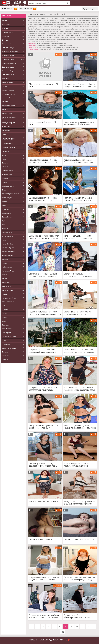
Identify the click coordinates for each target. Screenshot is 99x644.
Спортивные (6, 344)
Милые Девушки (8, 290)
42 (63, 632)
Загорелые (6, 79)
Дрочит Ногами (7, 217)
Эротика (5, 360)
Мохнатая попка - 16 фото (40, 539)
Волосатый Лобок (8, 75)
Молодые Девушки (8, 123)
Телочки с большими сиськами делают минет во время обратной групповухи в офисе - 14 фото (79, 237)
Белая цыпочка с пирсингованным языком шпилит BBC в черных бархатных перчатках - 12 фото (79, 123)
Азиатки (5, 21)
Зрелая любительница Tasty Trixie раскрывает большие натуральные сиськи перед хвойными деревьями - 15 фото (80, 351)
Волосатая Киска (8, 44)
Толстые (5, 352)
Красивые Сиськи (8, 98)
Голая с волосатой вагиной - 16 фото (43, 123)
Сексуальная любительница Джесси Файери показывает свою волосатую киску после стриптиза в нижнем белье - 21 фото (80, 85)
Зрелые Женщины (8, 90)
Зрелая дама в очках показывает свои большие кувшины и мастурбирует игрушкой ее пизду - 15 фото (79, 313)
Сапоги (4, 321)
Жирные (5, 229)
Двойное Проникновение (10, 194)
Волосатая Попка (8, 55)
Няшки (4, 134)
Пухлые (5, 313)
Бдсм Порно (32, 43)
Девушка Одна (7, 198)
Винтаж (5, 190)
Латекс (4, 263)
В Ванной (5, 178)
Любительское (7, 267)
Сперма (5, 340)
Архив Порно (32, 47)
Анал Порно (32, 45)
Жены (4, 225)
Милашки (5, 109)
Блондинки (6, 28)
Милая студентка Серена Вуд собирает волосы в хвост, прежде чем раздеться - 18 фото (44, 465)
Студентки (6, 151)
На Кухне (5, 294)
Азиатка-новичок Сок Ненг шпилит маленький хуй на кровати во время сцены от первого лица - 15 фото (80, 389)
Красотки (5, 102)
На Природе (6, 127)
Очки (4, 306)
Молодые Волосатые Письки (9, 118)
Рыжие (4, 317)
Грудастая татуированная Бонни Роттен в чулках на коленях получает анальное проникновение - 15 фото (45, 313)
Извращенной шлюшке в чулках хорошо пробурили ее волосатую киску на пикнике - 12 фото (43, 351)
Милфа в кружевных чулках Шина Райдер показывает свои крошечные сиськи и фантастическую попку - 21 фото (80, 427)
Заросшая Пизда (8, 82)
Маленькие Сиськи (8, 106)
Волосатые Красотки (9, 63)
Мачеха (5, 279)
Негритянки (6, 130)
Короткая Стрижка (8, 248)
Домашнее (6, 209)
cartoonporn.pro (28, 9)
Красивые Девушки (9, 252)
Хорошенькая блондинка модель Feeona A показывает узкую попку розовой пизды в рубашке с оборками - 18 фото (79, 161)
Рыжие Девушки (8, 144)
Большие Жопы (7, 171)
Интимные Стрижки (9, 94)
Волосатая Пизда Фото (10, 52)
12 (83, 626)
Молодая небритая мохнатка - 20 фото (43, 85)
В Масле (5, 182)
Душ (4, 221)
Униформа (6, 356)
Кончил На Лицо (8, 244)
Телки (4, 155)
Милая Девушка (7, 113)
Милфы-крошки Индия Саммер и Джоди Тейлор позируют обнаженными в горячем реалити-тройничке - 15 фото (44, 427)
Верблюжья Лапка (8, 186)
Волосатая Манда (8, 48)
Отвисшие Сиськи (8, 302)
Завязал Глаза (7, 232)
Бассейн (5, 167)
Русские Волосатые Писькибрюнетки (9, 139)
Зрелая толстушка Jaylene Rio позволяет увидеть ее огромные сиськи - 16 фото (78, 275)
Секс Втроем (6, 333)
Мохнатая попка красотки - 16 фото (80, 539)
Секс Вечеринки (7, 329)
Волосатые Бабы (8, 59)
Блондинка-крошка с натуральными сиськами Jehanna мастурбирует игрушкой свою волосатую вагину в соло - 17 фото (80, 503)
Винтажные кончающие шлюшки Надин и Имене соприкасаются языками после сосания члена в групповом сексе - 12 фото (43, 275)
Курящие (5, 259)
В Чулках (5, 40)
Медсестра (6, 283)
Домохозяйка (6, 213)
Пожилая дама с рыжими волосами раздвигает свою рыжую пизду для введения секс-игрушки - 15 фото (80, 579)
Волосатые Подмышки (10, 71)
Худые (4, 159)
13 (88, 626)
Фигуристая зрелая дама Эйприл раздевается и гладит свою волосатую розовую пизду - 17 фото (45, 389)
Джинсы (5, 202)
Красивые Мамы (8, 256)
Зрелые (5, 86)
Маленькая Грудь (8, 271)
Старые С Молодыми (9, 348)
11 (77, 626)
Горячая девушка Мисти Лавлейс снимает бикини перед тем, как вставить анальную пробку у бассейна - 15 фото (78, 199)
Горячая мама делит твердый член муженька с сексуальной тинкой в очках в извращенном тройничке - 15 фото (44, 616)
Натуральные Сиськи (9, 298)
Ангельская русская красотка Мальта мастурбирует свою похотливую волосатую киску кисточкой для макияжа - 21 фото (79, 465)
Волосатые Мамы (8, 67)
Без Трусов (6, 25)
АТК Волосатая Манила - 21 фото (43, 502)
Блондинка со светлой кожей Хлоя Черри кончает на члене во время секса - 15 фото (44, 237)
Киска (4, 240)
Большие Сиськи (8, 32)
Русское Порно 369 (34, 49)
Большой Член (7, 175)
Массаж (5, 275)
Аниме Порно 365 (10, 9)
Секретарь (6, 325)
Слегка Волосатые (8, 148)
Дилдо (4, 205)
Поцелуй (5, 310)
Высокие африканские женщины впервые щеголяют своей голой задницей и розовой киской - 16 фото (43, 161)
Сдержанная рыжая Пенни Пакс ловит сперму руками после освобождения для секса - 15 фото (44, 199)
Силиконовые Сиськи (9, 337)
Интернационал (7, 236)
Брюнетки (5, 36)
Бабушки (5, 163)
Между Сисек (7, 286)
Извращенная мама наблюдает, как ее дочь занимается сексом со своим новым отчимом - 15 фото (44, 579)
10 (71, 626)
